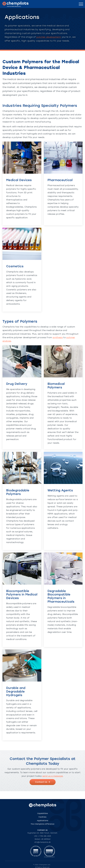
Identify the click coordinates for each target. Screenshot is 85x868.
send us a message (53, 776)
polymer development (49, 37)
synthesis (58, 337)
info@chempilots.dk (43, 842)
